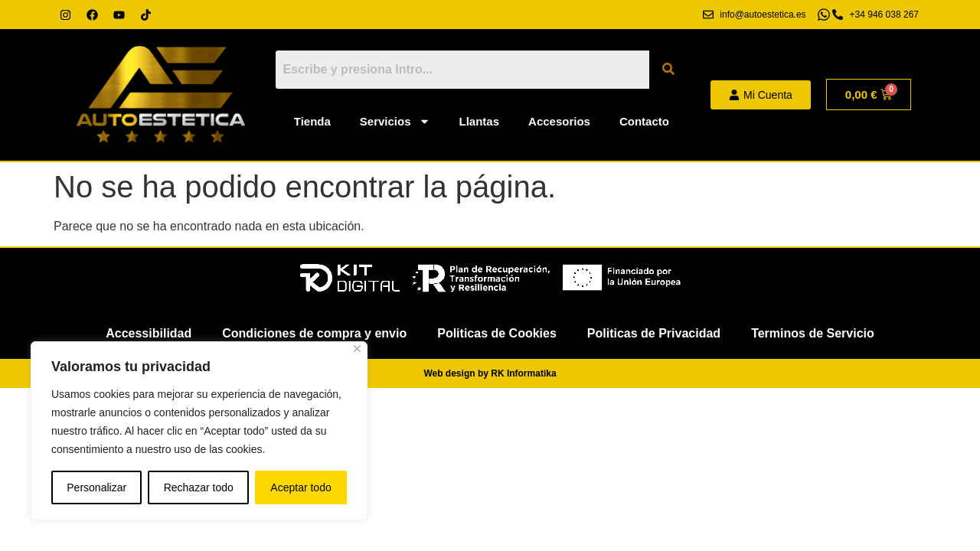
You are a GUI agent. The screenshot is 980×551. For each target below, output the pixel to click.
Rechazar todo (199, 487)
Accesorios (559, 121)
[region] (199, 431)
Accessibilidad (149, 333)
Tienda (312, 121)
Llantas (480, 121)
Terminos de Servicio (813, 333)
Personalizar (96, 487)
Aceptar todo (301, 487)
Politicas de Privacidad (654, 333)
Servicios (395, 121)
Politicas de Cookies (497, 333)
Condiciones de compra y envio (314, 333)
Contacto (644, 121)
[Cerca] (357, 349)
